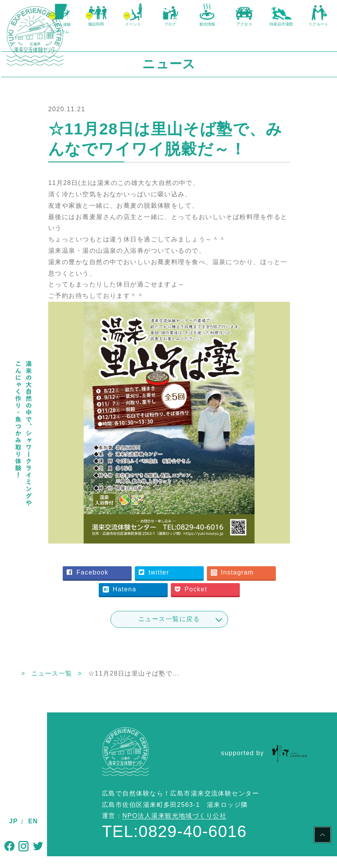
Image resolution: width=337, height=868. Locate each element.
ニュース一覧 (98, 685)
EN (33, 821)
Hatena (214, 584)
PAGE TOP (323, 836)
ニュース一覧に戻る (192, 630)
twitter (213, 567)
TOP (54, 685)
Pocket (178, 601)
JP (13, 821)
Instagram (147, 584)
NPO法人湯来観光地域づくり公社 (174, 827)
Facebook (146, 567)
